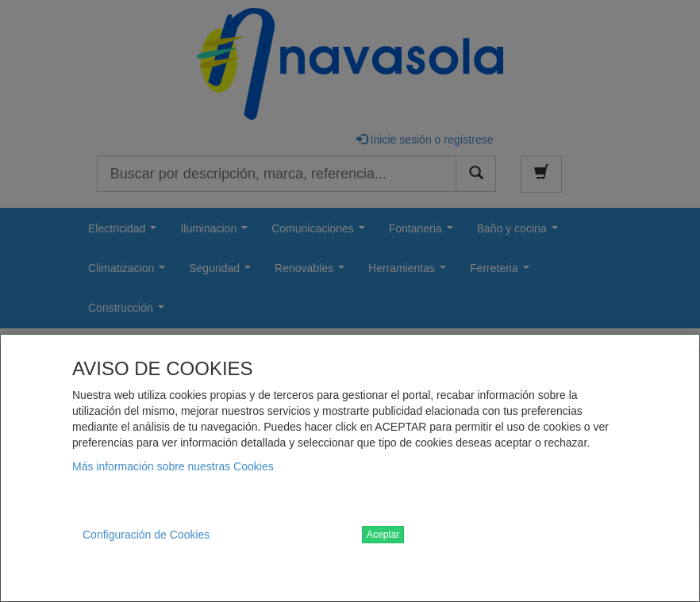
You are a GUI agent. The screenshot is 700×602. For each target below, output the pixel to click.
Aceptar (383, 535)
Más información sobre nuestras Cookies (173, 466)
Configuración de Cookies (146, 535)
